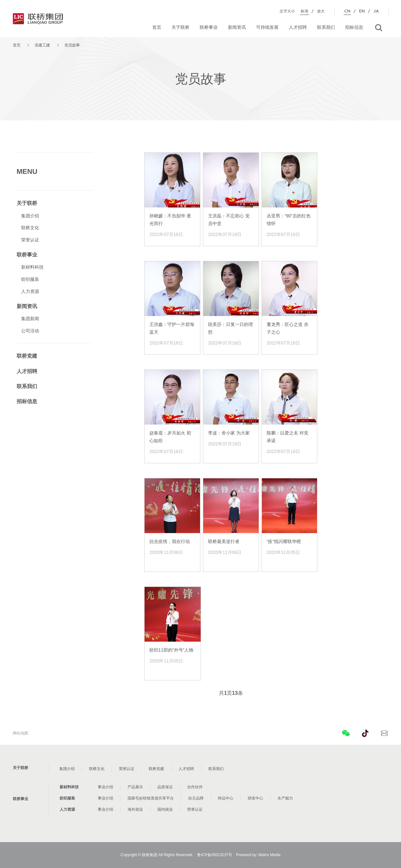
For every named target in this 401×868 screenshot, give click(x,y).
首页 (157, 27)
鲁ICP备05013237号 (215, 855)
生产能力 (285, 798)
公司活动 (30, 331)
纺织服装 (30, 279)
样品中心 (226, 798)
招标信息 (354, 27)
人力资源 (30, 291)
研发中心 (255, 798)
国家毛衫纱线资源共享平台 (151, 798)
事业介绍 (105, 787)
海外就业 (135, 809)
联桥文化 (30, 228)
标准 (305, 11)
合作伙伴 (195, 787)
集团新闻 (30, 319)
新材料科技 (32, 267)
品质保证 (165, 787)
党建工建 (42, 45)
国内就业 (165, 809)
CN (347, 11)
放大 (321, 11)
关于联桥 (180, 27)
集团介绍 (30, 216)
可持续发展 (267, 27)
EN (362, 11)
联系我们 (326, 27)
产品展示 (135, 787)
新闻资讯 (237, 27)
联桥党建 (27, 356)
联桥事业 (209, 27)
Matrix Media (269, 855)
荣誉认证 (30, 240)
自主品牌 (196, 798)
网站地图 (21, 733)
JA (376, 11)
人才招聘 (298, 27)
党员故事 (72, 45)
